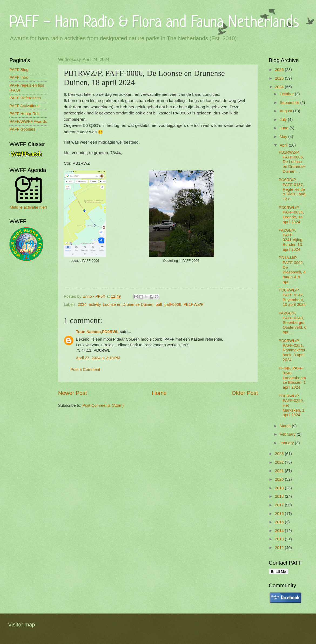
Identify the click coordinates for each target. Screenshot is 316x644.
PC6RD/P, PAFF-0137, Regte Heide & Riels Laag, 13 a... (293, 189)
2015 (280, 522)
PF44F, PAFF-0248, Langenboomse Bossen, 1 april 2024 (292, 378)
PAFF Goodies (22, 129)
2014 (280, 531)
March (286, 426)
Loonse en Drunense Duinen (128, 304)
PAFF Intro (19, 77)
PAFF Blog (19, 70)
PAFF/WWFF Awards (28, 121)
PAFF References (25, 98)
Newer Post (72, 393)
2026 (280, 70)
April (284, 145)
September (290, 103)
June (284, 128)
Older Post (245, 393)
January (287, 443)
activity (95, 304)
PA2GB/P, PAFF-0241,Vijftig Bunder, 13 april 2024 (291, 240)
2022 (280, 462)
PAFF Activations (24, 106)
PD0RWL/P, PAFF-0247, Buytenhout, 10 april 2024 (292, 297)
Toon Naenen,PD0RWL (97, 332)
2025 (280, 78)
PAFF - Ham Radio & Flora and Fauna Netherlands (154, 23)
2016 (280, 514)
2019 (280, 488)
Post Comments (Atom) (103, 405)
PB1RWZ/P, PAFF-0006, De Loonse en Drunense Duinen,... (292, 162)
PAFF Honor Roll (24, 114)
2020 (280, 479)
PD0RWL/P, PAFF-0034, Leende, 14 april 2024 (291, 215)
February (288, 434)
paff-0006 (173, 304)
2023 (280, 454)
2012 (280, 548)
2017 (280, 505)
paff (159, 304)
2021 (280, 471)
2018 (280, 496)
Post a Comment (85, 370)
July (284, 120)
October (287, 94)
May (284, 137)
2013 (280, 539)
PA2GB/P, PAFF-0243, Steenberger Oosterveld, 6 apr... (293, 323)
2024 (82, 304)
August (286, 111)
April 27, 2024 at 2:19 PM (98, 358)
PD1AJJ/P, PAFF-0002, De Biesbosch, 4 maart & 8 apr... (292, 270)
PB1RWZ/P (194, 304)
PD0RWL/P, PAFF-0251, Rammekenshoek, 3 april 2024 (292, 350)
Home (159, 393)
